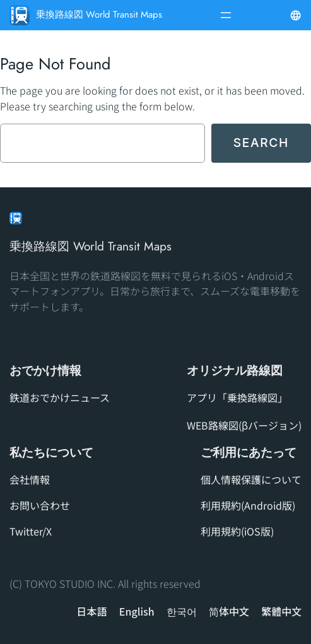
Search (261, 143)
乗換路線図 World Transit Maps (99, 15)
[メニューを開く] (226, 15)
